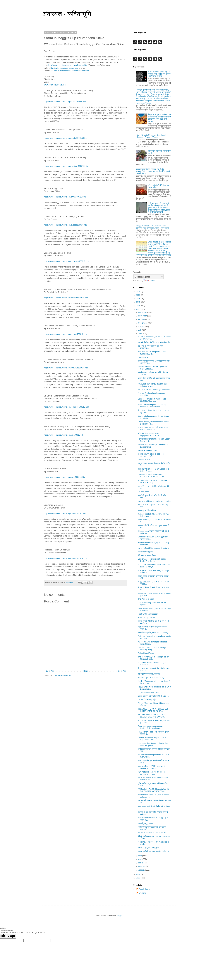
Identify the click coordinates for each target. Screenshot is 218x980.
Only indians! (143, 357)
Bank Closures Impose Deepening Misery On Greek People (152, 406)
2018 (138, 299)
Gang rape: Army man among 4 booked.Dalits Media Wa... (150, 727)
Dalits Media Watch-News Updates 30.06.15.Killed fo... (152, 400)
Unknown (142, 893)
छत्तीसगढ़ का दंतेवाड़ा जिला (147, 510)
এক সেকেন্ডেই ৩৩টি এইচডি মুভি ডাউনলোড (154, 390)
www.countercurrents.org (55, 85)
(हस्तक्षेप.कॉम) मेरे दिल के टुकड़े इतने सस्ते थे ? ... (154, 548)
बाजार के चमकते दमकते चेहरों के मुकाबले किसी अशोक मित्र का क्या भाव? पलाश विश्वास (159, 74)
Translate (150, 281)
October (142, 319)
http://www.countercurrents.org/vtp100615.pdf (64, 435)
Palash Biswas (145, 889)
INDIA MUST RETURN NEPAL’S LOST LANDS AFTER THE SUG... (154, 710)
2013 (138, 878)
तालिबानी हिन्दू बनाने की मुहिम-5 (149, 848)
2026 (138, 292)
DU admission (143, 492)
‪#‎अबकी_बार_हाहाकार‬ (145, 823)
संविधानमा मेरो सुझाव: (145, 552)
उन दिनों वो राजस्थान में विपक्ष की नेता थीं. (152, 833)
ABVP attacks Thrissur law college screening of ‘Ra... (152, 773)
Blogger (120, 916)
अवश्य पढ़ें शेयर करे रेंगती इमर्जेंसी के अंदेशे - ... (154, 696)
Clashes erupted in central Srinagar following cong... (152, 649)
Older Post (122, 671)
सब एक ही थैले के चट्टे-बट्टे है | (148, 700)
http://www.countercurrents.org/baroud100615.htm (66, 334)
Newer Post (50, 671)
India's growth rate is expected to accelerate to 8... (151, 455)
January (142, 870)
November (143, 316)
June (140, 334)
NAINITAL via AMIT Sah (147, 450)
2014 (138, 874)
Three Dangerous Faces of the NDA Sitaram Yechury (152, 482)
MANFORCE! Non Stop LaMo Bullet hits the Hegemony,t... (154, 566)
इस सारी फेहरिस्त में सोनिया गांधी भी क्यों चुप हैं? (154, 342)
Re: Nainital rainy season (148, 614)
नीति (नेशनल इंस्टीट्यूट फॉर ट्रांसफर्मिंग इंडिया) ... (154, 633)
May (140, 856)
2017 (138, 302)
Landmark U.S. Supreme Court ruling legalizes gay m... (153, 744)
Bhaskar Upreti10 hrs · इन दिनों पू (151, 678)
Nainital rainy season (146, 618)
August (141, 327)
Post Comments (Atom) (65, 675)
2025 (138, 295)
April (140, 859)
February (142, 866)
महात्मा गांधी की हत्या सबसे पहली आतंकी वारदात (154, 851)
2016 (138, 306)
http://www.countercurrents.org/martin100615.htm (65, 138)
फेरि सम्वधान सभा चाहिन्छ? (147, 555)
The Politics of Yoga (146, 599)
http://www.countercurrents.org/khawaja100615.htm (66, 368)
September (143, 323)
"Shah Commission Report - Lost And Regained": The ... (153, 739)
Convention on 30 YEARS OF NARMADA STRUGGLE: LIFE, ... (152, 476)
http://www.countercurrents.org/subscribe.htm (68, 65)
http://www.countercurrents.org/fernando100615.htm (66, 407)
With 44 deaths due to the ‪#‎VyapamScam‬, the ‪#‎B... (149, 434)
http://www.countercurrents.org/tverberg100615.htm (66, 166)
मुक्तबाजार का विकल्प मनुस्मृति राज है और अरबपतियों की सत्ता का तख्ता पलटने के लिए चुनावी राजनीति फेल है (153, 171)
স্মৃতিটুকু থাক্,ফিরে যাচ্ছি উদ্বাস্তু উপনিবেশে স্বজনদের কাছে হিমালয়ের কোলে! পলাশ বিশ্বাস (152, 227)
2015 (138, 309)
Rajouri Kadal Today (146, 653)
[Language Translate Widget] (148, 277)
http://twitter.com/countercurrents (64, 68)
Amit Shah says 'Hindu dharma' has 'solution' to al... (152, 385)
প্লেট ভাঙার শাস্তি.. (144, 460)
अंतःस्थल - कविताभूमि (67, 14)
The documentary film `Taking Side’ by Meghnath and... (153, 658)
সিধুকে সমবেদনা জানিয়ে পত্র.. (149, 693)
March (141, 863)
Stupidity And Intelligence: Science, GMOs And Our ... (152, 560)
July (140, 330)
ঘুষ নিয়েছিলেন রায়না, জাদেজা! (149, 674)
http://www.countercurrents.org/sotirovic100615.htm (66, 298)
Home (86, 671)
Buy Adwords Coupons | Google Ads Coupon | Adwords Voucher (152, 136)
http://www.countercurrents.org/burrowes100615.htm (67, 261)
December (143, 312)
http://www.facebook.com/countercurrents (71, 71)
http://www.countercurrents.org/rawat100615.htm (65, 513)
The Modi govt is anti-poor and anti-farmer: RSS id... (152, 353)
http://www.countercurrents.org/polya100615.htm (65, 102)
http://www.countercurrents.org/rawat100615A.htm (66, 558)
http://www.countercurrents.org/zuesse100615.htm (66, 225)
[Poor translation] (11, 936)
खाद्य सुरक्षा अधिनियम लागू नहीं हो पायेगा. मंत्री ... (154, 501)
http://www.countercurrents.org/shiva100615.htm (65, 197)
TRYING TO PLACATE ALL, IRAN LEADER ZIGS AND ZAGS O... (152, 716)
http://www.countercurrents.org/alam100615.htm (65, 477)
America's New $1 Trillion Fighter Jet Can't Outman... (153, 368)
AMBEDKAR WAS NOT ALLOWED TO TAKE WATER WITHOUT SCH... (154, 790)
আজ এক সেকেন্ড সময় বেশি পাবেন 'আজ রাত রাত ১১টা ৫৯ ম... (153, 429)
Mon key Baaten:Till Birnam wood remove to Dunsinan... (151, 767)
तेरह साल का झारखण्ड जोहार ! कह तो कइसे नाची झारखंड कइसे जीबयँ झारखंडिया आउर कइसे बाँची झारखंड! (160, 118)
